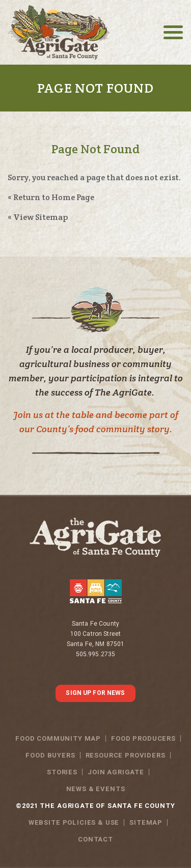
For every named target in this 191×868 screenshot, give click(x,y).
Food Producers (143, 738)
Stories (62, 772)
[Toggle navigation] (173, 32)
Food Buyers (50, 755)
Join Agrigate (116, 772)
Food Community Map (58, 738)
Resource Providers (126, 755)
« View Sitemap (38, 217)
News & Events (96, 789)
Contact (95, 839)
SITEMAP (146, 822)
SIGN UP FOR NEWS (95, 693)
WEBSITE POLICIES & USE (74, 822)
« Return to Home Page (51, 197)
